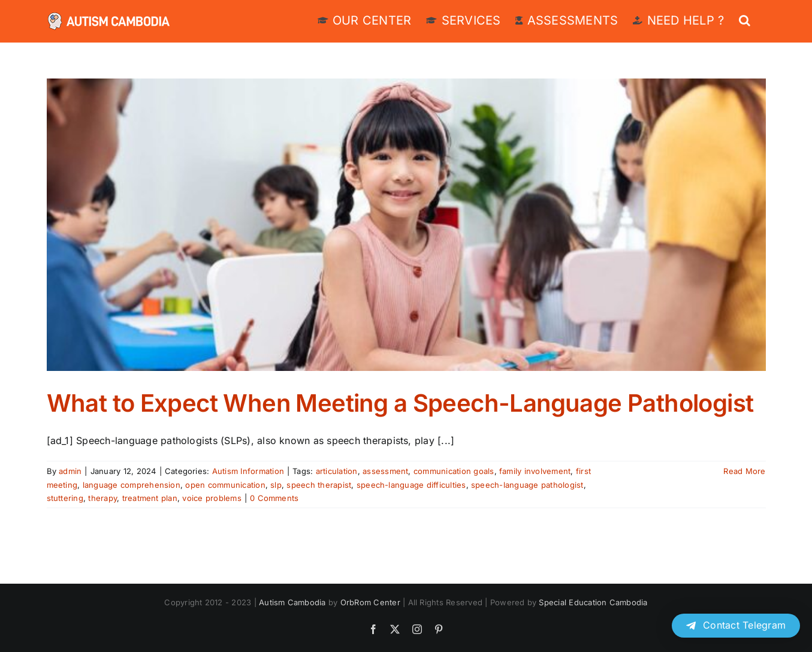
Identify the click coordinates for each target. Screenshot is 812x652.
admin (70, 471)
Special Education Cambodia (593, 602)
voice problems (212, 498)
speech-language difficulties (411, 485)
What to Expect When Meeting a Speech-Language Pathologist (400, 403)
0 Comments (274, 498)
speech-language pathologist (527, 485)
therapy (102, 498)
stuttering (65, 498)
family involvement (535, 471)
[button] (745, 19)
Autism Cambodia (292, 602)
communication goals (454, 471)
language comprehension (132, 485)
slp (276, 485)
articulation (337, 471)
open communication (225, 485)
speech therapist (319, 485)
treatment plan (150, 498)
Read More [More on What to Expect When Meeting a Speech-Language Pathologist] (744, 471)
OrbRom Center (370, 602)
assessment (385, 471)
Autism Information (248, 471)
